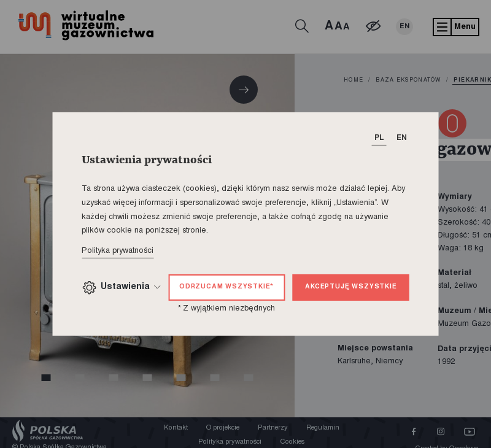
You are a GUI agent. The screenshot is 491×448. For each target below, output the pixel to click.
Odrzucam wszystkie (226, 287)
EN (404, 27)
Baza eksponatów (408, 80)
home (354, 80)
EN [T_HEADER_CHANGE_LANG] (402, 138)
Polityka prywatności (118, 251)
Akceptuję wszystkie (351, 287)
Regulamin (323, 428)
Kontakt (176, 428)
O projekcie (223, 428)
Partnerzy (273, 428)
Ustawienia (121, 288)
